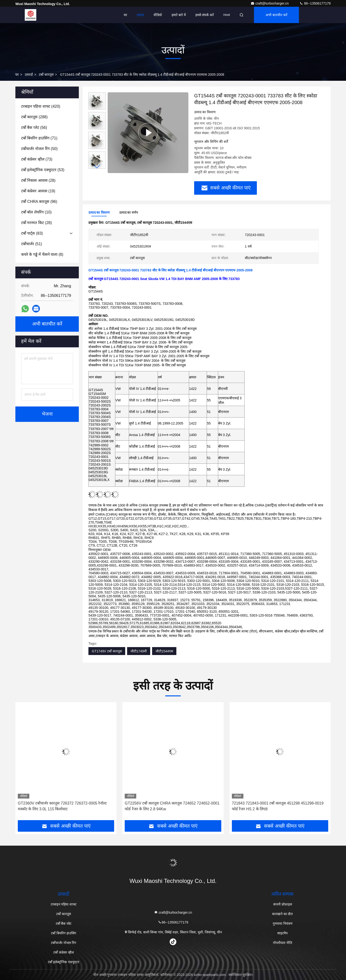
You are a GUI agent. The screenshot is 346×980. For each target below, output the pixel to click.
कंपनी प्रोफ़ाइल (283, 904)
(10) (36, 212)
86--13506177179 (315, 3)
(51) (32, 244)
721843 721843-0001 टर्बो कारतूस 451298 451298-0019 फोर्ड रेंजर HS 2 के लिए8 (278, 806)
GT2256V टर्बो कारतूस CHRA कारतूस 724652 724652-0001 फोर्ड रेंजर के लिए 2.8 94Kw (172, 806)
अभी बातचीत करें (276, 15)
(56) (34, 128)
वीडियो (158, 15)
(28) (38, 180)
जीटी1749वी (139, 651)
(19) (38, 191)
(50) (39, 149)
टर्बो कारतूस (46, 75)
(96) (39, 202)
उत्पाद (140, 15)
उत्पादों (29, 75)
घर (125, 15)
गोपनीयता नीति (283, 943)
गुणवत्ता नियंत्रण (283, 924)
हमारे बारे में (179, 15)
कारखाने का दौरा (283, 914)
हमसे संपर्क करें (205, 15)
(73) (37, 159)
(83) (32, 233)
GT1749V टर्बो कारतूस (107, 651)
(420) (41, 106)
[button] (97, 167)
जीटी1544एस (164, 651)
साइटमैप (282, 933)
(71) (39, 138)
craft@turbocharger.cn (270, 3)
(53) (43, 170)
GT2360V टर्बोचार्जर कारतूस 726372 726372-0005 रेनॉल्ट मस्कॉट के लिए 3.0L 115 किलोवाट (62, 806)
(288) (34, 117)
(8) (42, 254)
